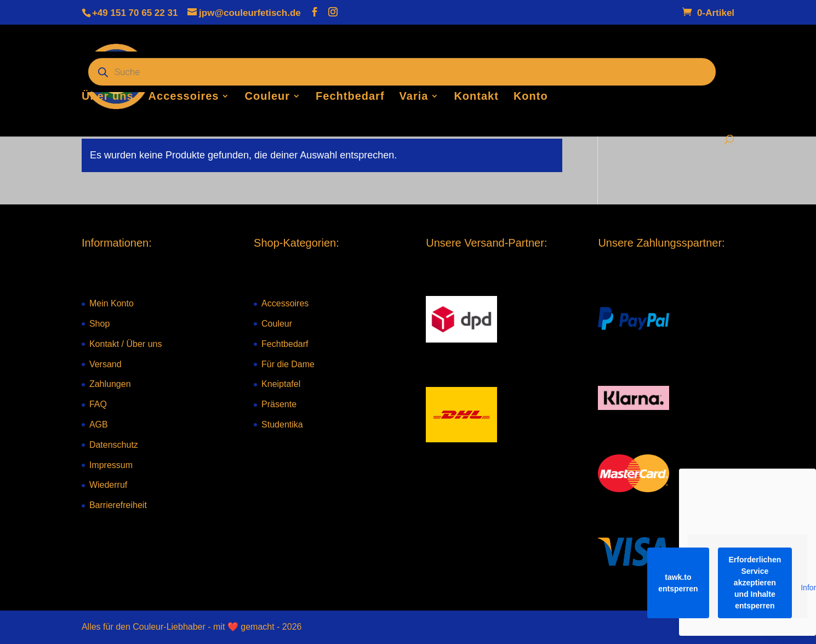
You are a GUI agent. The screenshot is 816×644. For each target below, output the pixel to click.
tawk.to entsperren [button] (678, 583)
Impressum (111, 465)
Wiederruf (108, 485)
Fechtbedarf (350, 97)
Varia (414, 97)
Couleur (268, 97)
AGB (99, 424)
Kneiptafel (281, 384)
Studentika (282, 424)
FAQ (98, 404)
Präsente (279, 404)
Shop (99, 324)
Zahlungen (110, 384)
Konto (531, 97)
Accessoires (184, 97)
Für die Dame (288, 364)
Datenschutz (114, 445)
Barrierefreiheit (118, 505)
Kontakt (476, 97)
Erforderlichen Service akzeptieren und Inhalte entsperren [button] (755, 583)
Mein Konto (112, 303)
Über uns (108, 97)
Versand (105, 364)
